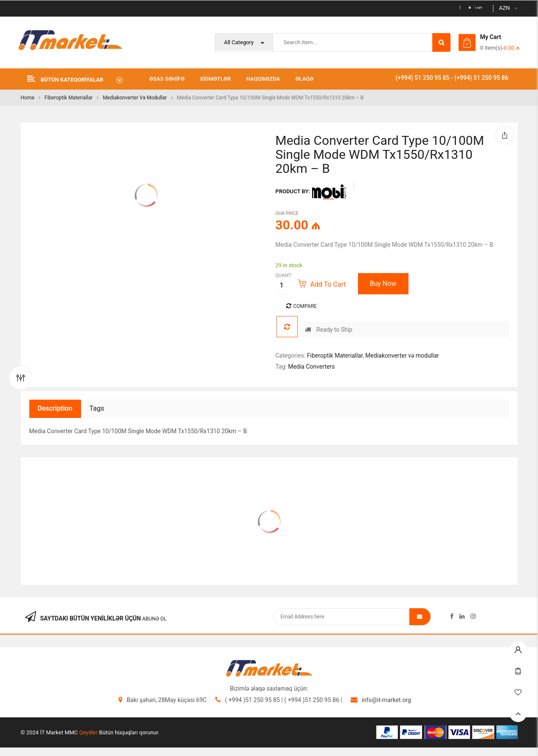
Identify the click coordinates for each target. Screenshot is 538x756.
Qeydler (89, 732)
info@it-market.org (386, 700)
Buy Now (383, 283)
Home (28, 98)
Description (55, 408)
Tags (97, 408)
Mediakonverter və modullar (135, 98)
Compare (305, 306)
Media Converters (311, 367)
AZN (504, 8)
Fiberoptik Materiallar (69, 98)
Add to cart (328, 284)
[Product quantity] (282, 285)
